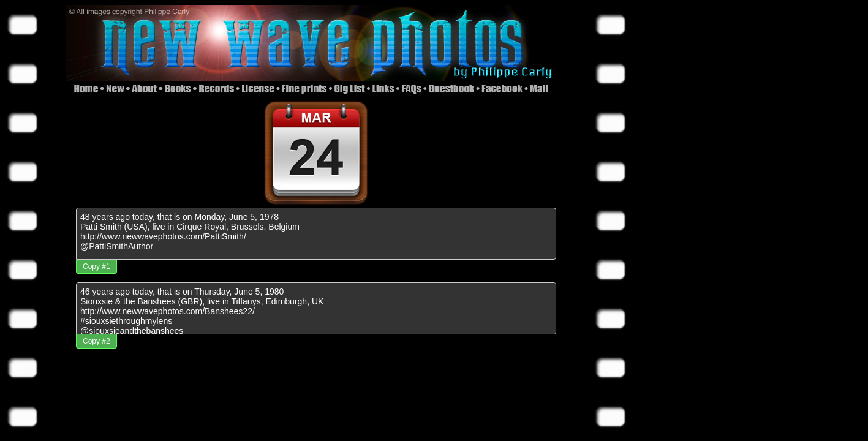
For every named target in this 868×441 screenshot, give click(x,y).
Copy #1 (96, 266)
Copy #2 (96, 341)
